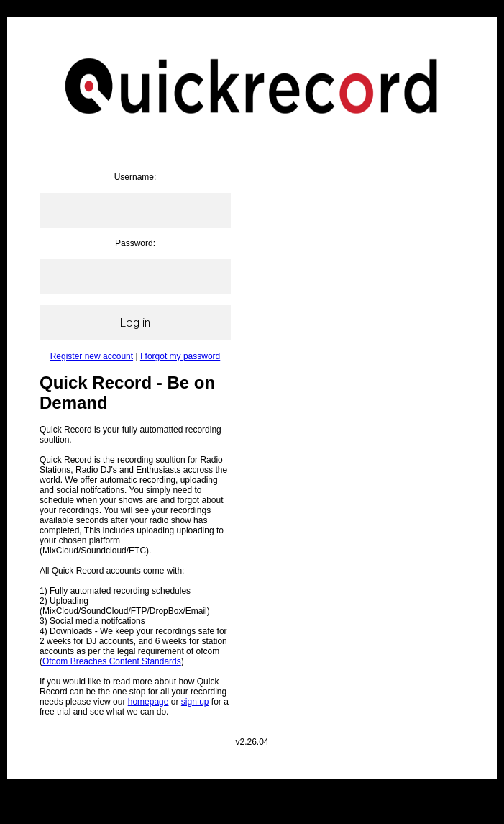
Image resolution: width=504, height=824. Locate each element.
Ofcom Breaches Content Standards (112, 661)
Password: (135, 243)
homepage (148, 702)
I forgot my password (180, 356)
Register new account (92, 356)
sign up (195, 702)
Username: (136, 177)
